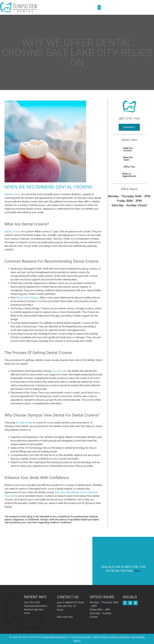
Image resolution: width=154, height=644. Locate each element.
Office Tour (129, 167)
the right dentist (24, 423)
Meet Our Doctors (128, 150)
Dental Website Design (54, 637)
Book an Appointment (129, 175)
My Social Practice (81, 637)
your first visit (59, 371)
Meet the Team (128, 159)
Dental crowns (12, 194)
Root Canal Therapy (28, 298)
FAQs (27, 613)
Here (137, 571)
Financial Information (36, 606)
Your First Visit (32, 602)
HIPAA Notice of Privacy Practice (111, 637)
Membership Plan (34, 610)
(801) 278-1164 (129, 119)
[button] (99, 7)
